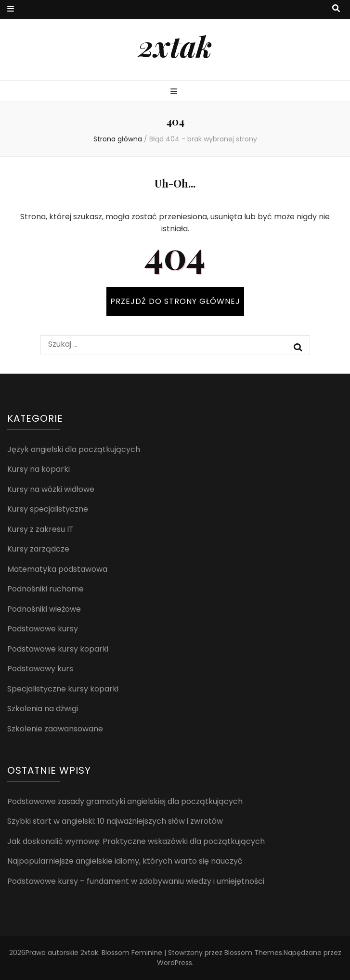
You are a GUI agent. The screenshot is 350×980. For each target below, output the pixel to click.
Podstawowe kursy (43, 629)
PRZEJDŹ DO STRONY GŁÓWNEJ (175, 301)
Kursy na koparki (39, 469)
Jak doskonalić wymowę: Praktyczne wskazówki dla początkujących (136, 841)
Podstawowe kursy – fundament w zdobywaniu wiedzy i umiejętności (136, 881)
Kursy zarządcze (38, 549)
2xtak (175, 46)
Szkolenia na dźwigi (43, 709)
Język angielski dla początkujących (74, 449)
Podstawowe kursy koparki (58, 649)
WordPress (175, 963)
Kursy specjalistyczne (48, 509)
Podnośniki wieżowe (44, 609)
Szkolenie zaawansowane (55, 729)
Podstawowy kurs (40, 669)
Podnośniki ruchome (45, 589)
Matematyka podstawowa (57, 569)
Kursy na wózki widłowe (51, 489)
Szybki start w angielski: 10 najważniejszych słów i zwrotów (115, 821)
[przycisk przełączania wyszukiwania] (336, 9)
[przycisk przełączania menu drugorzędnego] (11, 9)
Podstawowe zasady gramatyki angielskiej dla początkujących (125, 801)
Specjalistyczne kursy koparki (63, 689)
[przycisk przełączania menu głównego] (175, 92)
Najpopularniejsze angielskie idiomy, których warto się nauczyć (125, 861)
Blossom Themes (253, 953)
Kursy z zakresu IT (40, 529)
